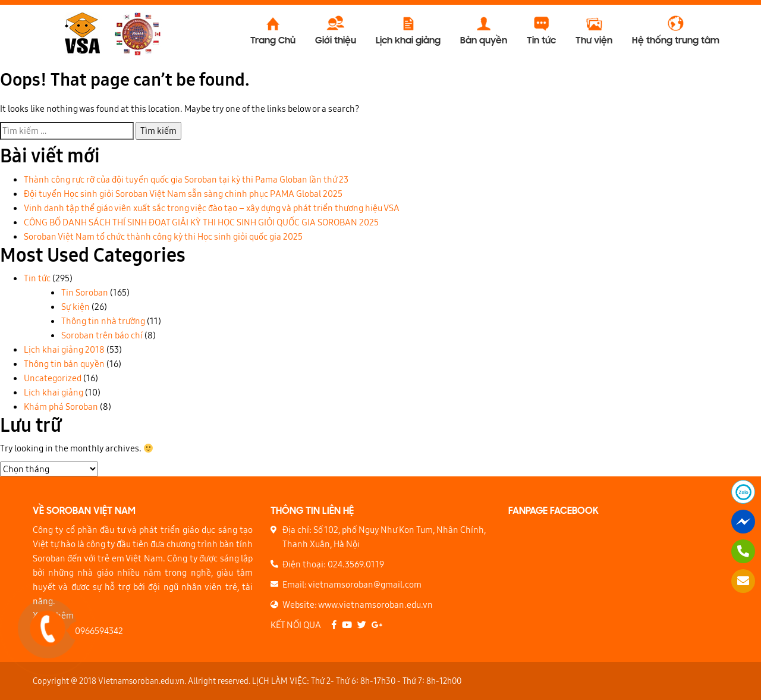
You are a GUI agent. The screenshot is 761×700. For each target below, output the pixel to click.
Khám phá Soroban (61, 406)
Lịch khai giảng (54, 392)
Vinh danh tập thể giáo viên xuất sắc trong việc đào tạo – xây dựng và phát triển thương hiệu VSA (212, 208)
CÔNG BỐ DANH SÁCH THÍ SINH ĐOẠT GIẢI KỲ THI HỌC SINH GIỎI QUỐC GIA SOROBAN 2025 (201, 222)
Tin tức (37, 278)
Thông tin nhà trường (103, 321)
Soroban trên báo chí (102, 335)
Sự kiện (76, 307)
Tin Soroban (85, 292)
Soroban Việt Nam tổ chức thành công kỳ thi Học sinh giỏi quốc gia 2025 (163, 236)
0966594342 (96, 631)
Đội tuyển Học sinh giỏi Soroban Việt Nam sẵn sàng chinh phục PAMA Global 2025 (183, 194)
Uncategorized (53, 378)
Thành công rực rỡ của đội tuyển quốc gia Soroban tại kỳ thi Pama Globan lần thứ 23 (186, 179)
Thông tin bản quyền (64, 364)
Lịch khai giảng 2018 (64, 349)
